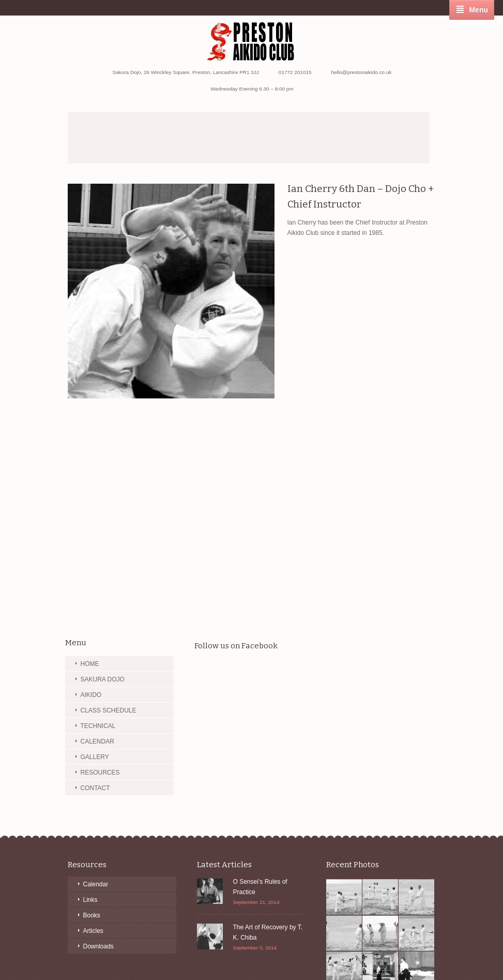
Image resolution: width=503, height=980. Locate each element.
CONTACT (95, 788)
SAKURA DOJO (103, 679)
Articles (93, 931)
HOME (90, 664)
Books (92, 915)
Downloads (98, 946)
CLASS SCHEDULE (109, 710)
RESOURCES (100, 773)
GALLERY (95, 757)
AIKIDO (91, 695)
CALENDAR (97, 741)
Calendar (96, 884)
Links (90, 900)
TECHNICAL (98, 726)
